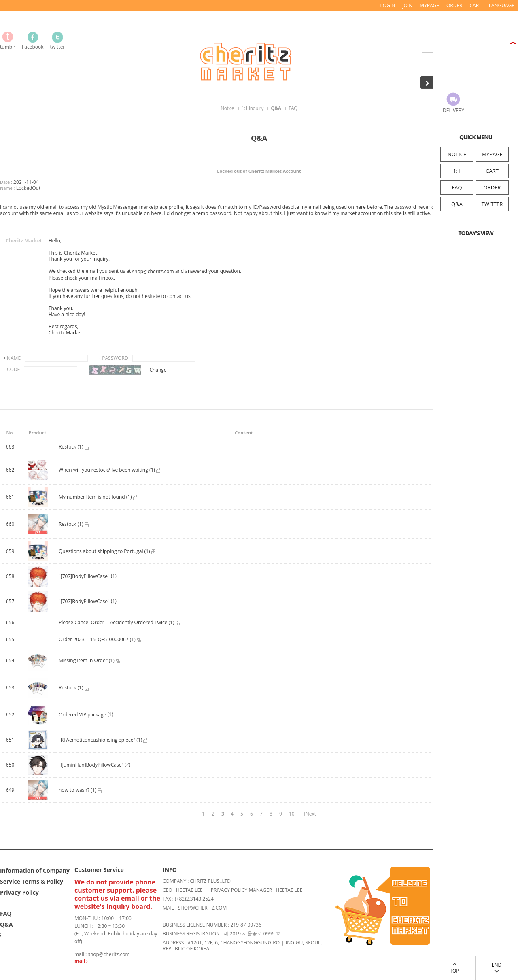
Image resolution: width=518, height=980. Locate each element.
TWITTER (492, 204)
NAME (14, 358)
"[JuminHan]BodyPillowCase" (91, 765)
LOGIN (388, 5)
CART (492, 171)
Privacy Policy (19, 892)
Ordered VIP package (82, 715)
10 (292, 814)
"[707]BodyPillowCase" (84, 577)
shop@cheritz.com (153, 272)
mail (81, 961)
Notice (228, 108)
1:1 (457, 171)
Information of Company (35, 870)
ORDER (492, 187)
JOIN (407, 5)
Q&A (457, 204)
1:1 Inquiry (253, 108)
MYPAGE (492, 154)
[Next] (311, 814)
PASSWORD (115, 358)
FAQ (457, 187)
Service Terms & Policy (32, 881)
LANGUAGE (502, 5)
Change (158, 370)
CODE (13, 369)
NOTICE (457, 154)
